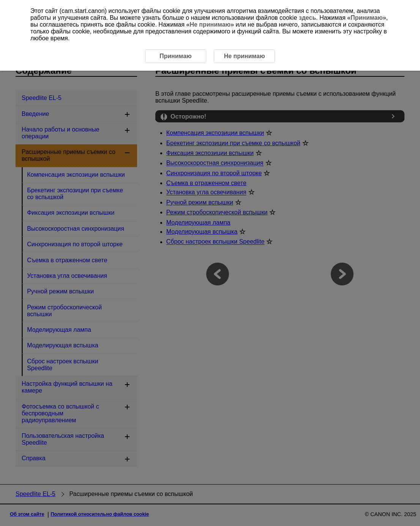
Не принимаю (210, 25)
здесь (308, 18)
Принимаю (367, 18)
